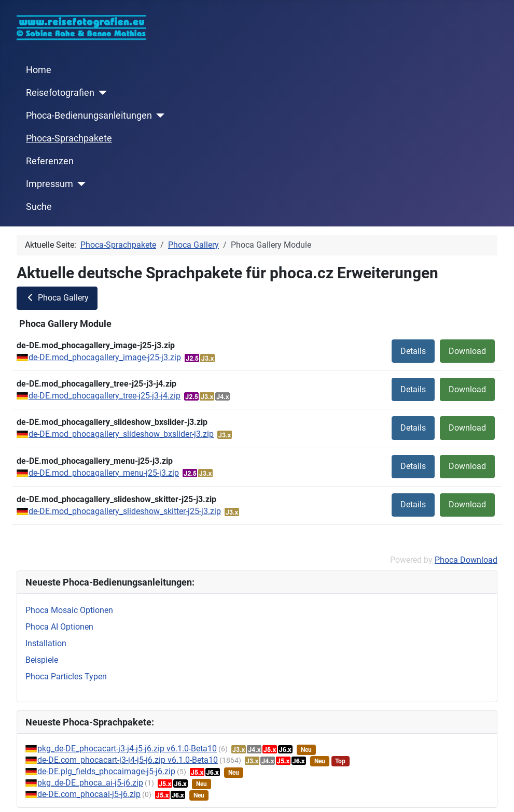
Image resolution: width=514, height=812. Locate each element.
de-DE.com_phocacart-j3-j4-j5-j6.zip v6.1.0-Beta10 (128, 760)
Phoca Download (466, 560)
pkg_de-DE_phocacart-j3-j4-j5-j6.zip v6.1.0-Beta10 (127, 749)
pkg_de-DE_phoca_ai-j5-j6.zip (90, 783)
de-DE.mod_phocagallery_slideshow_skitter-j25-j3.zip (125, 511)
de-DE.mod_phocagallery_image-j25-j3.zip (105, 357)
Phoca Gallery (57, 298)
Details (413, 351)
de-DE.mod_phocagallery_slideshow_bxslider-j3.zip (121, 434)
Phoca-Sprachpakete (69, 138)
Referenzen (50, 161)
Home (39, 70)
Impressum (50, 184)
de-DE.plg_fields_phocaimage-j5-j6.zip (106, 771)
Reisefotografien (60, 93)
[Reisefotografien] (101, 93)
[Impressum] (80, 184)
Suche (39, 207)
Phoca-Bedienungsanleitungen (89, 116)
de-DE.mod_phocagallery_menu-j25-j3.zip (104, 473)
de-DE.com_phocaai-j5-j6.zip (89, 794)
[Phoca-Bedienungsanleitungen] (158, 116)
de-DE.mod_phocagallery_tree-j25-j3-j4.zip (105, 396)
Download (467, 351)
